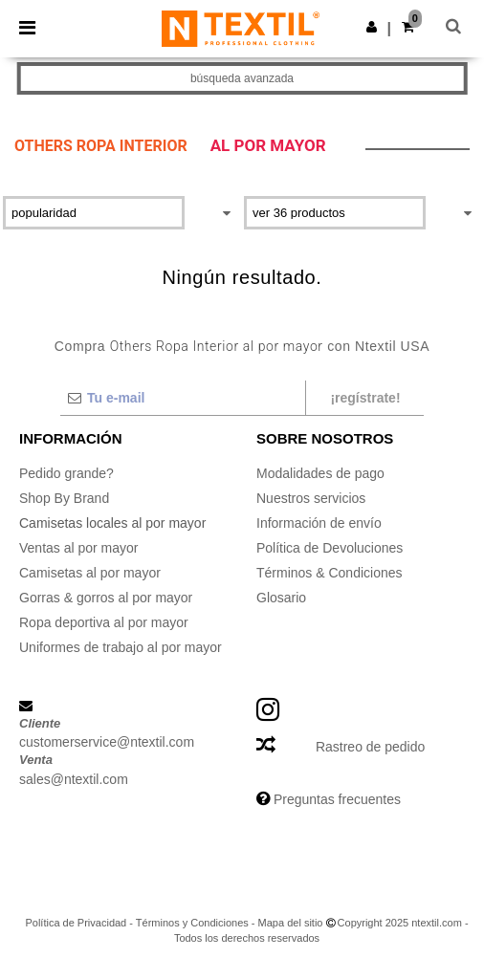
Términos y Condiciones (192, 923)
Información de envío (319, 523)
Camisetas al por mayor (90, 573)
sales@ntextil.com (74, 779)
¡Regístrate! (365, 398)
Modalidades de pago (320, 473)
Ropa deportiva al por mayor (104, 622)
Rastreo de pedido (370, 747)
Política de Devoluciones (330, 548)
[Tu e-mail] (182, 398)
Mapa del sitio (291, 923)
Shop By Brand (64, 498)
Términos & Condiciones (330, 573)
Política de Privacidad (76, 923)
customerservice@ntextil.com (107, 742)
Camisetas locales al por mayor (112, 523)
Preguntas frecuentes (337, 799)
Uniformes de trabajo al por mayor (121, 647)
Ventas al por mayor (79, 548)
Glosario (281, 598)
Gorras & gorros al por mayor (106, 598)
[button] (372, 27)
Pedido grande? (66, 473)
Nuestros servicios (311, 498)
